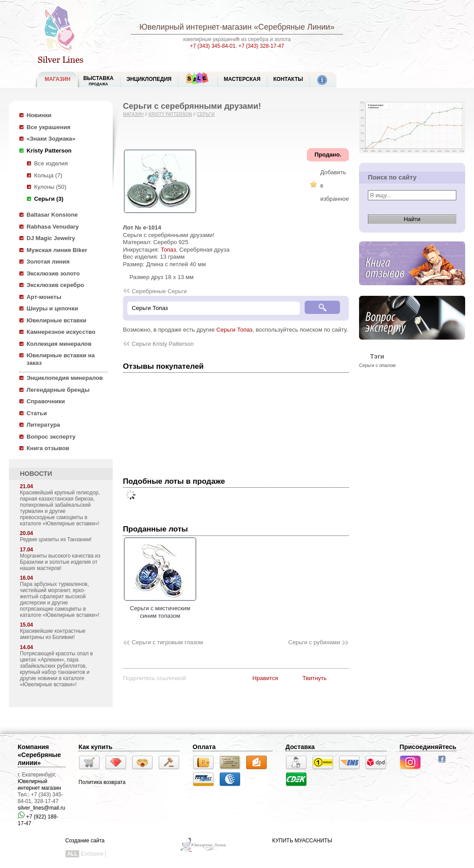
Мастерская (242, 79)
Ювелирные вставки (56, 320)
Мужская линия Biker (57, 250)
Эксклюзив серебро (55, 285)
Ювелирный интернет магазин (39, 785)
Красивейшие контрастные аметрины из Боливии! (53, 634)
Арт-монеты (44, 297)
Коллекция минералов (59, 344)
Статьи (37, 413)
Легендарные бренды (58, 390)
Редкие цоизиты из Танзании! (56, 539)
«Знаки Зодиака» (51, 139)
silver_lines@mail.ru (42, 808)
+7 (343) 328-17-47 (261, 46)
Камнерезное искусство (61, 332)
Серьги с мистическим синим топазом (160, 608)
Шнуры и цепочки (52, 308)
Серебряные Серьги (159, 291)
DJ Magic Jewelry (51, 238)
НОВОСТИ (36, 474)
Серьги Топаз (234, 330)
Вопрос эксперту (51, 437)
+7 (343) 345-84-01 (213, 46)
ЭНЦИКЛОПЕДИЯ (149, 79)
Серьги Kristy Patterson (163, 344)
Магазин (133, 114)
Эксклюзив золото (53, 273)
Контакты (288, 79)
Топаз (168, 250)
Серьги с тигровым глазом (167, 642)
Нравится (265, 678)
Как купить (96, 747)
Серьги (206, 114)
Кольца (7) (48, 175)
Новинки (39, 115)
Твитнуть (315, 678)
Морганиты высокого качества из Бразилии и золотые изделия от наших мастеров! (60, 562)
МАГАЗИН (57, 79)
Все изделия (51, 163)
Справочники (46, 401)
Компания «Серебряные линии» (39, 755)
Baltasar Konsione (52, 215)
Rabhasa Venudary (53, 227)
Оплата (204, 747)
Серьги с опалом (377, 365)
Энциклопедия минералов (65, 378)
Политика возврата (102, 782)
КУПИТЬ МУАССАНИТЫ (302, 841)
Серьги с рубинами (314, 642)
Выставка (98, 81)
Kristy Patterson (49, 151)
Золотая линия (48, 262)
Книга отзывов (48, 448)
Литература (43, 425)
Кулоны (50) (50, 187)
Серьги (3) (49, 199)
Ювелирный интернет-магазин (195, 27)
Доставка (300, 747)
